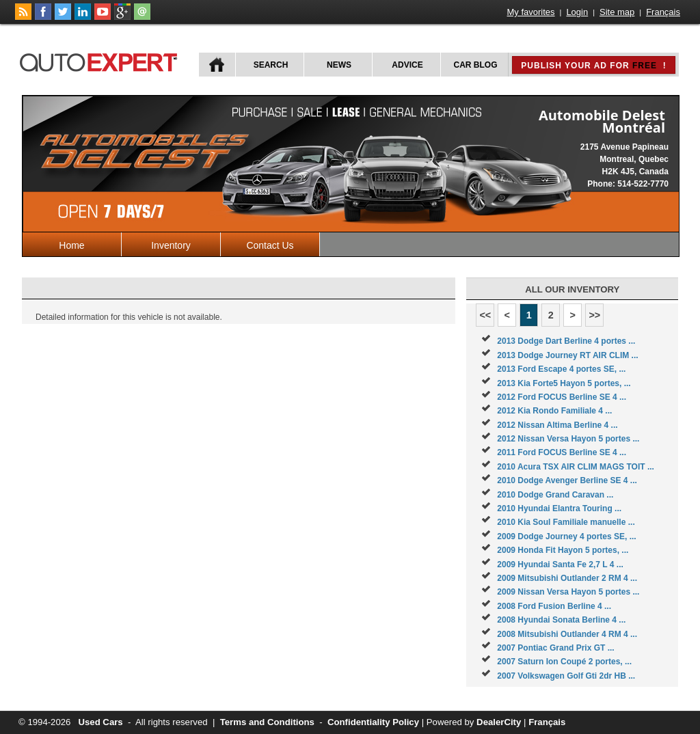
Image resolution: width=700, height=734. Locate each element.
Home (71, 245)
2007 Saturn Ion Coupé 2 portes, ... (564, 662)
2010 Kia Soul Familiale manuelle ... (566, 522)
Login (577, 12)
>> (594, 315)
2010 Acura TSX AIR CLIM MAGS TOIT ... (576, 467)
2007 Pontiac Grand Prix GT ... (555, 648)
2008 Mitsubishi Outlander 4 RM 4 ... (567, 634)
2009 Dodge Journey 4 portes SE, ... (566, 536)
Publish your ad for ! (593, 66)
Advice (407, 65)
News (339, 65)
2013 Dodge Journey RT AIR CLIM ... (567, 355)
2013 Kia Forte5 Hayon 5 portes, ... (564, 383)
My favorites (531, 12)
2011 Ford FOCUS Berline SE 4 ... (562, 452)
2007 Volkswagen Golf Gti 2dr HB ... (566, 676)
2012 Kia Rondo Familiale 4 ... (554, 411)
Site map (617, 12)
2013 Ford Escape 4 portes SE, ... (561, 369)
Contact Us (270, 245)
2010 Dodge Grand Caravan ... (555, 495)
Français (663, 12)
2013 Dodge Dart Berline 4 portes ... (566, 341)
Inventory (171, 245)
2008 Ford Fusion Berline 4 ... (554, 606)
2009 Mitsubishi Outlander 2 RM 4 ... (567, 578)
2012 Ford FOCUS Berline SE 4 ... (562, 397)
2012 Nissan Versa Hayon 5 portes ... (568, 439)
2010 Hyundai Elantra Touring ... (559, 508)
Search (271, 65)
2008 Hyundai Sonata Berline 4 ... (561, 620)
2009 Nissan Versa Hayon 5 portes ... (568, 592)
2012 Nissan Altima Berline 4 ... (557, 425)
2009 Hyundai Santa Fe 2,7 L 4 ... (560, 565)
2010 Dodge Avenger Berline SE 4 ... (567, 480)
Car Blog (476, 65)
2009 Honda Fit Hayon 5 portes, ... (563, 550)
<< (485, 315)
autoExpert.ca (101, 60)
